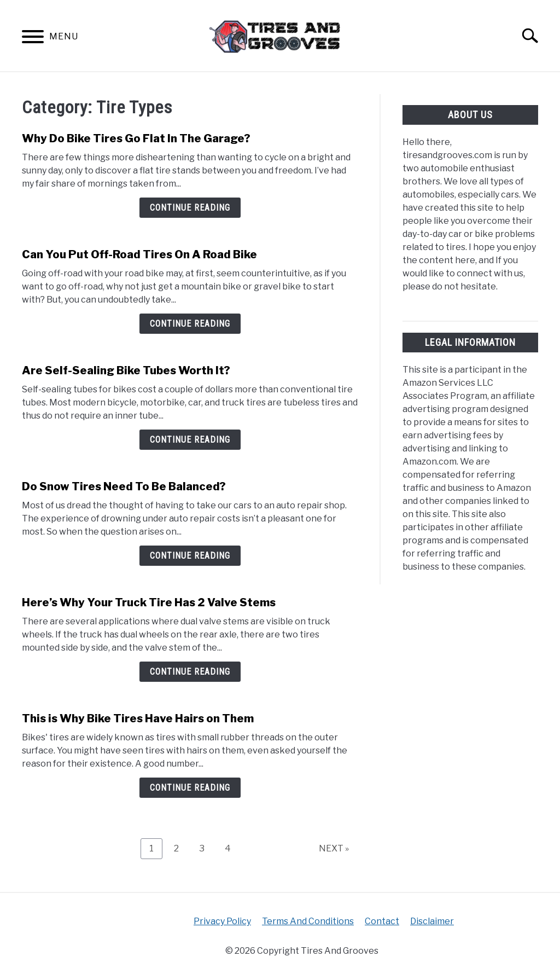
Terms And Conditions (308, 921)
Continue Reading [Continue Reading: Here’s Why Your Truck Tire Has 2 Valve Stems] (190, 672)
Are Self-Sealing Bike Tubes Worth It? (126, 370)
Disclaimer (432, 921)
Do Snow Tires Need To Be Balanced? (124, 486)
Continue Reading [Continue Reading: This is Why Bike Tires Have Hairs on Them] (190, 788)
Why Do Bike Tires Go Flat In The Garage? (136, 138)
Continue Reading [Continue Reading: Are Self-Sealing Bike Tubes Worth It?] (190, 440)
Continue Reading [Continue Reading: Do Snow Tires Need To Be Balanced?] (190, 556)
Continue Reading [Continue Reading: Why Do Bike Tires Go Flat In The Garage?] (190, 208)
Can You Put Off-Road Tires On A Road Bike (139, 254)
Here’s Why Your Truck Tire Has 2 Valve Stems (149, 602)
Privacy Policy (222, 921)
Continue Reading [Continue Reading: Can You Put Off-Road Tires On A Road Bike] (190, 324)
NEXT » (334, 848)
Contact (382, 921)
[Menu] (33, 39)
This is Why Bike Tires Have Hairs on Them (138, 718)
